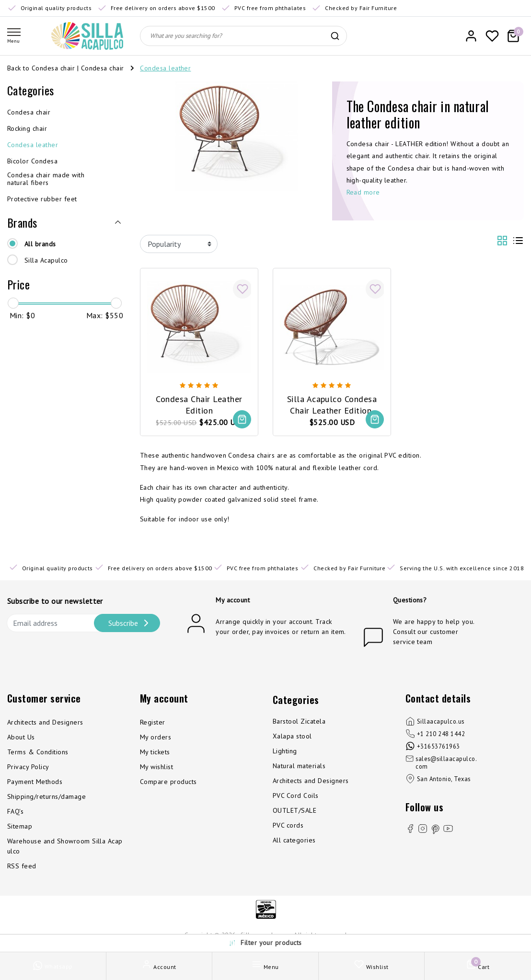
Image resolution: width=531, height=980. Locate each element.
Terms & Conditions (38, 752)
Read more (363, 192)
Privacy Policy (28, 767)
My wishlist (156, 767)
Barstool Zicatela (299, 722)
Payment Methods (35, 782)
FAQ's (15, 812)
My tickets (155, 752)
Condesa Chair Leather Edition (199, 404)
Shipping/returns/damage (46, 797)
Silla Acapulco (46, 260)
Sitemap (20, 827)
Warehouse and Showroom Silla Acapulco (65, 847)
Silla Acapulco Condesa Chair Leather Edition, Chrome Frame (332, 404)
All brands (40, 244)
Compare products (168, 782)
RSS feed (22, 866)
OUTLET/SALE (294, 811)
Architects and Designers (45, 723)
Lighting (285, 751)
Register (153, 723)
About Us (21, 738)
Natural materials (299, 766)
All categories (294, 841)
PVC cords (288, 826)
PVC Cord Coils (296, 796)
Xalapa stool (292, 737)
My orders (156, 738)
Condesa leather (165, 68)
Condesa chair (103, 68)
